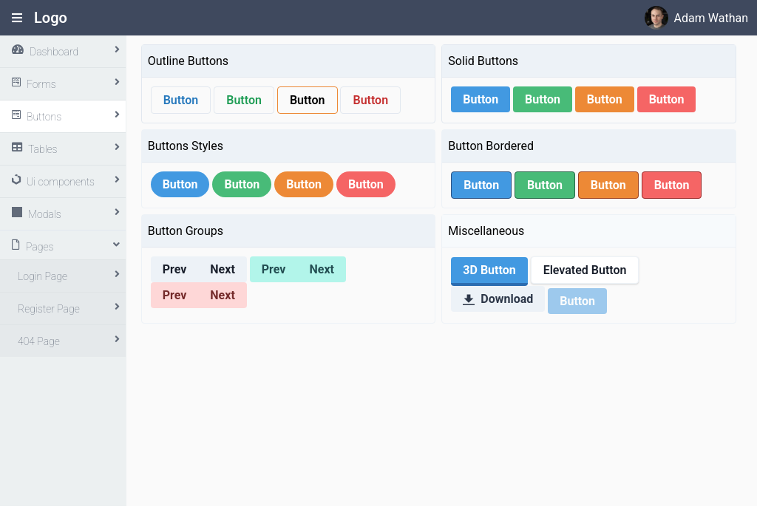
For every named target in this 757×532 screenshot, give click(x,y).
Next (222, 269)
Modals (45, 214)
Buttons (44, 117)
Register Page (49, 309)
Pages (40, 247)
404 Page (39, 341)
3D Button (489, 270)
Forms (41, 84)
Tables (43, 149)
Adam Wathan (711, 18)
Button (181, 100)
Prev (175, 269)
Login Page (43, 276)
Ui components (61, 182)
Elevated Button (585, 270)
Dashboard (54, 52)
